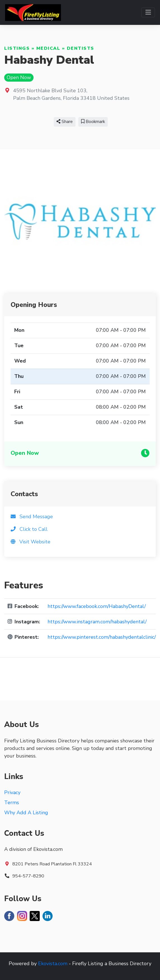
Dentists (81, 48)
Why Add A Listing (26, 813)
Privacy (12, 792)
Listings (17, 48)
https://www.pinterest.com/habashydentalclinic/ (102, 637)
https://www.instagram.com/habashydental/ (97, 622)
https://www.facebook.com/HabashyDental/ (97, 606)
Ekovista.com (53, 964)
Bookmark (93, 122)
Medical (48, 48)
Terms (12, 803)
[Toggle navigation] (148, 12)
